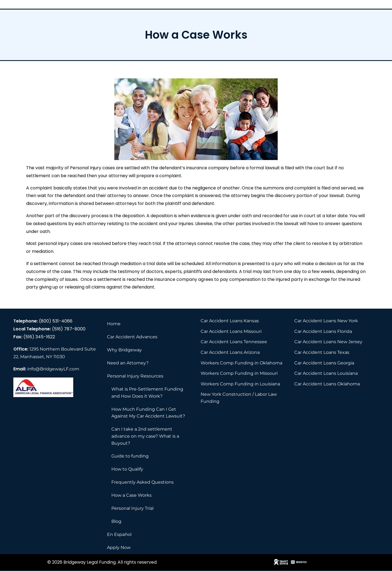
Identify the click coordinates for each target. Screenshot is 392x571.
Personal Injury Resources (135, 376)
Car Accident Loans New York (326, 321)
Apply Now (119, 547)
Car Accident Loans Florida (323, 331)
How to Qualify (127, 469)
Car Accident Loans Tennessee (234, 342)
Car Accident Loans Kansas (230, 321)
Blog (116, 521)
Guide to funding (130, 456)
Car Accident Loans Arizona (230, 352)
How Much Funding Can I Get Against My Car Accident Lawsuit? (148, 413)
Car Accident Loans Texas (322, 352)
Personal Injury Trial (132, 508)
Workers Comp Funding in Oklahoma (241, 363)
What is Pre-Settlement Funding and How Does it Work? (147, 393)
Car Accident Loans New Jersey (328, 342)
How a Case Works (131, 495)
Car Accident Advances (132, 337)
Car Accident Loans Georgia (324, 363)
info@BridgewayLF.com (53, 369)
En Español (119, 534)
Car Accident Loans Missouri (231, 331)
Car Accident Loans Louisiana (326, 373)
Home (114, 324)
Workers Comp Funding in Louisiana (240, 384)
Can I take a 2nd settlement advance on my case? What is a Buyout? (145, 436)
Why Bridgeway (124, 350)
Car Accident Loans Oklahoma (327, 384)
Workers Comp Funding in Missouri (239, 373)
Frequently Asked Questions (143, 482)
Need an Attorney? (128, 363)
